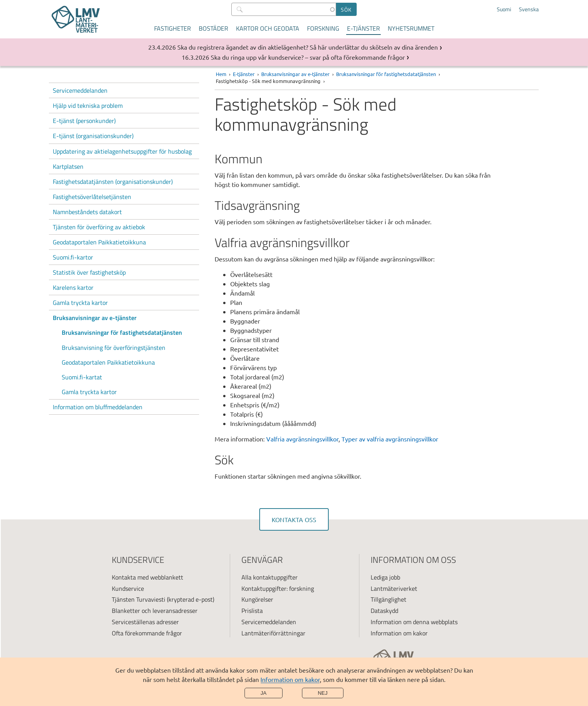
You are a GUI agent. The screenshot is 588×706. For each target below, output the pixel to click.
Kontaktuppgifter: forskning (278, 588)
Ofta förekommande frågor (147, 633)
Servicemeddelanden (80, 90)
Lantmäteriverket (394, 588)
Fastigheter (173, 28)
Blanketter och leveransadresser (155, 611)
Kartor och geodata (268, 28)
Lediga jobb (385, 577)
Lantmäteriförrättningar (273, 633)
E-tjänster (363, 28)
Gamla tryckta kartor (80, 303)
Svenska (529, 9)
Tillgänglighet (389, 599)
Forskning (323, 28)
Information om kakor (290, 679)
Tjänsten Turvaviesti (139, 599)
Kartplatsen (68, 166)
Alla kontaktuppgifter (270, 577)
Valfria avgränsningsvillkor (302, 439)
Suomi (504, 9)
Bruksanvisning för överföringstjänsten (114, 348)
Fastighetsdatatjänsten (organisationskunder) (113, 182)
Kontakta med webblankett (147, 577)
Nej (323, 693)
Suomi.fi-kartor (73, 257)
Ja (264, 693)
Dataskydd (384, 611)
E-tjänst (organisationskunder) (93, 136)
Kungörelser (257, 599)
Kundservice (128, 588)
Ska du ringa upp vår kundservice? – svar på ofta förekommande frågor (308, 57)
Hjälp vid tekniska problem (88, 106)
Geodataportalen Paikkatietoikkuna (99, 242)
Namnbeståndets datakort (87, 212)
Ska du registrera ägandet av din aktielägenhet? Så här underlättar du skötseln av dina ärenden (308, 47)
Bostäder (213, 28)
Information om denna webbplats (414, 622)
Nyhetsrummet (411, 28)
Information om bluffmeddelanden (98, 407)
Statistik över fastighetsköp (89, 272)
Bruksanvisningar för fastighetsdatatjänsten (122, 332)
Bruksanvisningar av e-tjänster (95, 318)
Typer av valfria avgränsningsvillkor (390, 439)
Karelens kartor (73, 287)
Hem (221, 74)
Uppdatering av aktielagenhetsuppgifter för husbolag (122, 151)
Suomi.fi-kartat (82, 377)
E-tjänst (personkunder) (84, 121)
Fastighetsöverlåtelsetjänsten (92, 197)
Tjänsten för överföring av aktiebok (99, 227)
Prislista (252, 611)
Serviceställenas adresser (145, 622)
